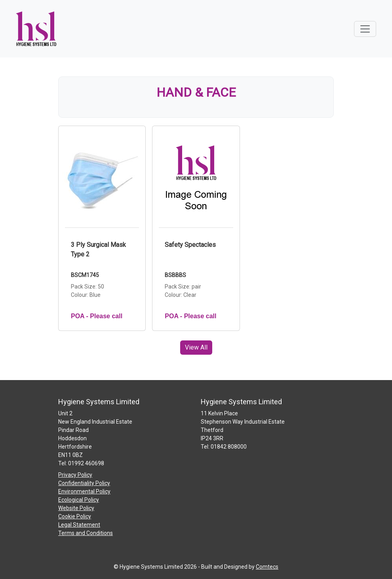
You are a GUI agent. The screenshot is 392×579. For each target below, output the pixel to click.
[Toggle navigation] (365, 29)
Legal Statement (79, 525)
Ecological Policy (79, 500)
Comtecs (267, 567)
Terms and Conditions (86, 533)
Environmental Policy (84, 491)
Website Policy (76, 508)
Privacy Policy (75, 475)
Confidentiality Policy (84, 483)
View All (196, 347)
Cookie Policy (75, 516)
